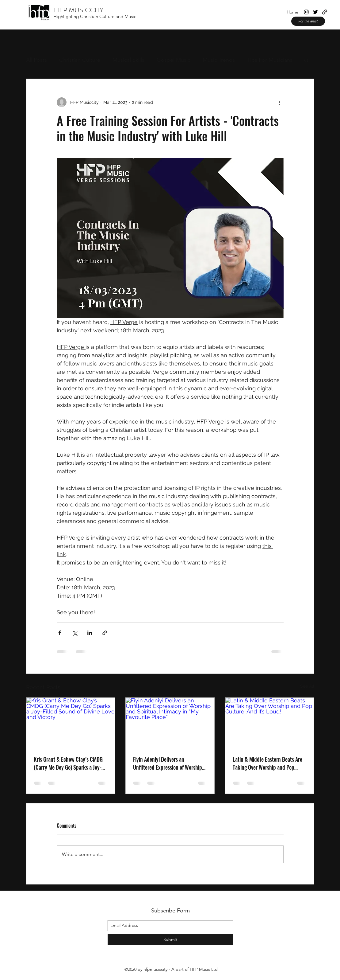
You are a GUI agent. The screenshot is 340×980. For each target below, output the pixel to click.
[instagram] (306, 12)
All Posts (36, 60)
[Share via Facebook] (60, 633)
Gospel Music (174, 60)
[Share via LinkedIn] (90, 633)
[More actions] (280, 102)
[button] (306, 60)
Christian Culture (80, 60)
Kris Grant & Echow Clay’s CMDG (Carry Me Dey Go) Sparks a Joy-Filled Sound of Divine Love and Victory (68, 763)
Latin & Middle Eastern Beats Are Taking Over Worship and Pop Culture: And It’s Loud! (267, 763)
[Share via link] (105, 633)
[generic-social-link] (325, 12)
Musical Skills (128, 60)
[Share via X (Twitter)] (75, 633)
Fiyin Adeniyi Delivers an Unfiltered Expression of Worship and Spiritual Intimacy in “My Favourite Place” (168, 763)
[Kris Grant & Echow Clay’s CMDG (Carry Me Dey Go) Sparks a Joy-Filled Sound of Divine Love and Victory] (71, 723)
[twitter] (315, 12)
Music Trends (219, 60)
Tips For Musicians (270, 60)
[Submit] (170, 940)
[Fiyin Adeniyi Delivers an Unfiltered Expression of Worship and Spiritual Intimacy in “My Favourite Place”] (170, 723)
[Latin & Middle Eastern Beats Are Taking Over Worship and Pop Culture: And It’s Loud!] (270, 723)
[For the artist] (308, 21)
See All (307, 686)
